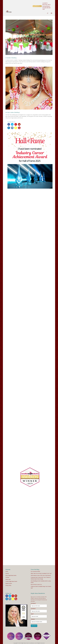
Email (32, 613)
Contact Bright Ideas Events (11, 581)
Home (7, 571)
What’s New (8, 579)
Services (7, 573)
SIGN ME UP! (34, 625)
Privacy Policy (8, 585)
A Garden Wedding (11, 58)
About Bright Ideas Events (11, 575)
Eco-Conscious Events (35, 571)
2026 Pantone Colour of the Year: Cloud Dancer (41, 575)
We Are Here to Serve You (36, 584)
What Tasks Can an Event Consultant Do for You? (41, 573)
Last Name (33, 608)
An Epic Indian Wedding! (13, 112)
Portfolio (7, 577)
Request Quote (9, 583)
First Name (33, 603)
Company (33, 618)
